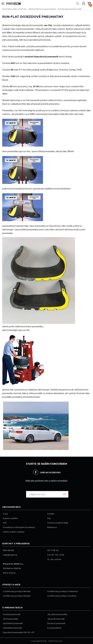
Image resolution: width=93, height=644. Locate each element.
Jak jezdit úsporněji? (56, 619)
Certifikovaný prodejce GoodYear (62, 596)
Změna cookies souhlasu (14, 532)
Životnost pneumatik (56, 623)
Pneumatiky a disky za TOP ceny (15, 9)
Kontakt (51, 514)
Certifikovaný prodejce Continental (62, 591)
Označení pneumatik (12, 614)
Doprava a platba (10, 518)
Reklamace (52, 527)
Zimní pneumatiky (11, 619)
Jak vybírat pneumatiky (57, 614)
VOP (5, 523)
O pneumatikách (54, 628)
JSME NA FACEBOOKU (50, 472)
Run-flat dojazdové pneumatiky (70, 9)
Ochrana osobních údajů (58, 523)
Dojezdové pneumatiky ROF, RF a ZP (19, 632)
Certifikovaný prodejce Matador (17, 596)
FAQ (49, 518)
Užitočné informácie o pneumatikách (42, 9)
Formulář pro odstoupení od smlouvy (19, 527)
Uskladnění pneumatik (12, 628)
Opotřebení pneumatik (13, 623)
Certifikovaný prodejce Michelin (17, 591)
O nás (5, 514)
